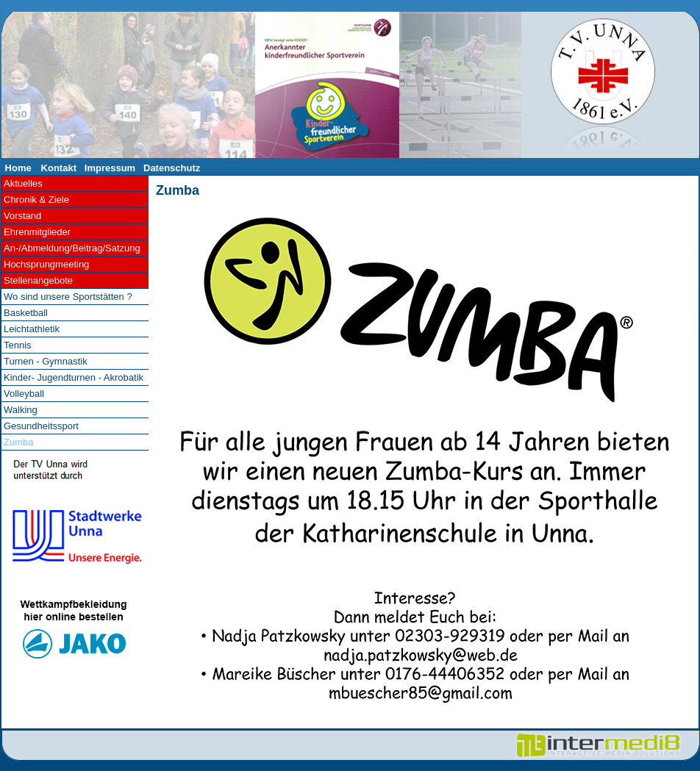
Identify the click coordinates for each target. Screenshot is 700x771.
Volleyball (24, 394)
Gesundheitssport (41, 426)
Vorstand (22, 216)
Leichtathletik (32, 329)
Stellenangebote (38, 280)
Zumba (178, 190)
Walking (21, 410)
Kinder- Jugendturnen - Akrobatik (74, 377)
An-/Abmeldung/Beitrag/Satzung (72, 248)
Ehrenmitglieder (37, 232)
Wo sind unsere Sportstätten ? (68, 297)
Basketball (26, 313)
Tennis (18, 345)
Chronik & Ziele (36, 200)
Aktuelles (23, 183)
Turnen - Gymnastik (46, 361)
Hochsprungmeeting (46, 264)
